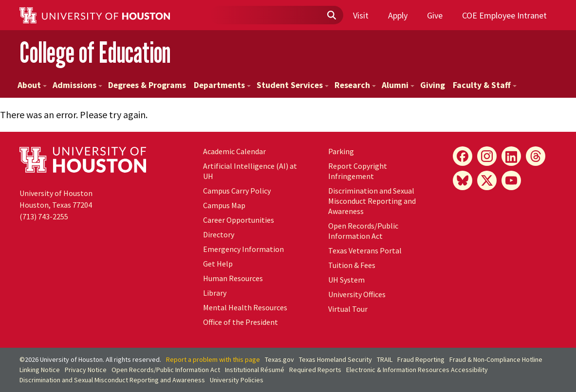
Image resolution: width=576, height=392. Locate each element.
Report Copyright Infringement (358, 171)
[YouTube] (511, 180)
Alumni (398, 85)
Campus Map (224, 205)
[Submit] (331, 16)
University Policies (237, 380)
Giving (433, 85)
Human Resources (233, 278)
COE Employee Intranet (504, 15)
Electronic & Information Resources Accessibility (417, 370)
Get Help (218, 264)
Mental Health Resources (245, 307)
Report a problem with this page (213, 359)
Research (355, 85)
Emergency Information (243, 249)
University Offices (357, 294)
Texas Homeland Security (335, 359)
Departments (222, 85)
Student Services (293, 85)
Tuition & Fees (352, 265)
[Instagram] (487, 156)
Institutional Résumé (255, 370)
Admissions (77, 85)
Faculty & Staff (485, 85)
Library (215, 293)
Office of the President (241, 322)
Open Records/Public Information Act (363, 231)
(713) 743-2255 (44, 216)
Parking (341, 151)
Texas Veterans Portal (365, 250)
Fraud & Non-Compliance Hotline (496, 359)
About (32, 85)
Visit (361, 15)
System (346, 280)
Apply (398, 15)
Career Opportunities (239, 220)
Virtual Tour (348, 309)
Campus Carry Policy (237, 191)
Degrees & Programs (147, 85)
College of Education (95, 53)
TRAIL (385, 359)
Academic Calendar (234, 151)
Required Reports (315, 370)
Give (435, 15)
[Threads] (536, 156)
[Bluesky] (463, 180)
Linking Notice (40, 370)
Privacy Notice (86, 370)
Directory (219, 234)
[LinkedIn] (511, 156)
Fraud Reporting (421, 359)
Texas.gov (279, 359)
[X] (487, 180)
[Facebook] (463, 156)
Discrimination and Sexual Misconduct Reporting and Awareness (372, 201)
